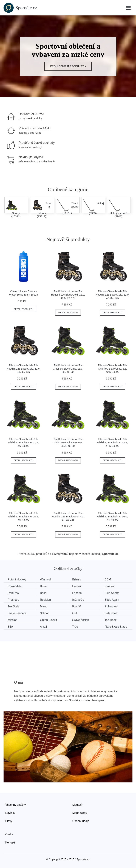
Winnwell (47, 579)
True (77, 626)
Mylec (45, 606)
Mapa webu (80, 812)
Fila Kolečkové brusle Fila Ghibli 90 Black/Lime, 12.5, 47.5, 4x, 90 (113, 442)
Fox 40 (79, 606)
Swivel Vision (83, 620)
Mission (13, 620)
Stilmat (45, 613)
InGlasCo (80, 600)
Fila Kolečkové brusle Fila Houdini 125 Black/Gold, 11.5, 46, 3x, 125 (24, 369)
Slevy (9, 821)
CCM (110, 579)
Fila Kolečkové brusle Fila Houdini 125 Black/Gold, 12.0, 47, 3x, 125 (112, 295)
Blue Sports (115, 593)
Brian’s (79, 579)
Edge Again (115, 600)
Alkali (44, 626)
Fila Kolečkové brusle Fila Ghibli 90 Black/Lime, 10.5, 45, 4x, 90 (23, 516)
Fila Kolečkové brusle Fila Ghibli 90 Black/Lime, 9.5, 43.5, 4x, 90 (68, 442)
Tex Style (14, 606)
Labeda (79, 593)
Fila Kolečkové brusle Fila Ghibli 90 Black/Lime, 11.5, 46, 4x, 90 (23, 442)
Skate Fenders (17, 613)
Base (44, 593)
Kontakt (10, 842)
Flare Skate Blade (119, 626)
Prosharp (14, 600)
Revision (46, 600)
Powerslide (15, 586)
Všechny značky (16, 804)
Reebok (112, 586)
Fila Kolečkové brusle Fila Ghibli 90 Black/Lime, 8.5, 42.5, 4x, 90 (112, 369)
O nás (9, 834)
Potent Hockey (17, 579)
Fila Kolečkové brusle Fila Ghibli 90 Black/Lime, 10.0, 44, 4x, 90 (113, 516)
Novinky (10, 812)
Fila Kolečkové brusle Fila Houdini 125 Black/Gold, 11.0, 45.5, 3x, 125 (68, 295)
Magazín (78, 804)
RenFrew (14, 593)
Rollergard (114, 606)
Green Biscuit (50, 620)
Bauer (45, 586)
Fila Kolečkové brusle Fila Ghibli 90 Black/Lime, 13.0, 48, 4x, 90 (68, 369)
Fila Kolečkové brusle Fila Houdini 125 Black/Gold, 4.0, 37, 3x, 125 (68, 516)
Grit (76, 613)
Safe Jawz (114, 613)
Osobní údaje (81, 821)
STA (11, 626)
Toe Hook (113, 620)
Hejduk (79, 586)
